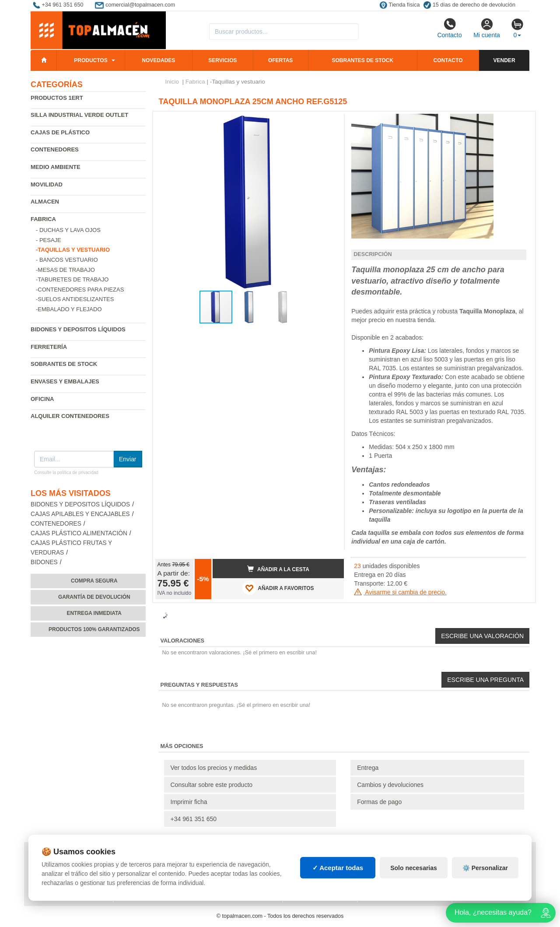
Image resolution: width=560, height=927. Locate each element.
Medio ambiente (56, 167)
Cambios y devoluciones (390, 785)
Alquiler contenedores (70, 416)
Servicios (222, 60)
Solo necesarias (414, 868)
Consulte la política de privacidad (66, 472)
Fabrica (43, 219)
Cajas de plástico (60, 132)
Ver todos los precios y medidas (214, 768)
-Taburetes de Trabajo (72, 279)
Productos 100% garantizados (94, 629)
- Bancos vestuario (67, 260)
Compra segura (94, 581)
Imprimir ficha (189, 802)
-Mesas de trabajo (65, 270)
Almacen (45, 202)
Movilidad (47, 184)
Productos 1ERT (57, 98)
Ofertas (280, 60)
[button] (329, 122)
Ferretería (49, 347)
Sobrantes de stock (362, 60)
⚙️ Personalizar (485, 868)
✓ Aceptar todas (338, 868)
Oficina (42, 399)
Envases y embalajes (65, 381)
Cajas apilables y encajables (80, 514)
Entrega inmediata (94, 613)
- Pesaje (49, 240)
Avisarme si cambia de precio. (400, 592)
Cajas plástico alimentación (79, 533)
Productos (91, 60)
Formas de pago (379, 802)
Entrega (368, 768)
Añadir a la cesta (278, 569)
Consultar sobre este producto (212, 785)
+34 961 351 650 (194, 819)
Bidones (44, 562)
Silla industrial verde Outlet (79, 115)
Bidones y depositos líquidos (78, 329)
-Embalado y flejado (69, 309)
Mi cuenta (487, 28)
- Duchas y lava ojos (68, 230)
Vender (504, 60)
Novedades (158, 60)
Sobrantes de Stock (64, 364)
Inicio (172, 82)
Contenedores (55, 149)
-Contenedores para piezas (80, 290)
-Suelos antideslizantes (75, 299)
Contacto (449, 28)
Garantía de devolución (94, 597)
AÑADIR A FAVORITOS (278, 588)
